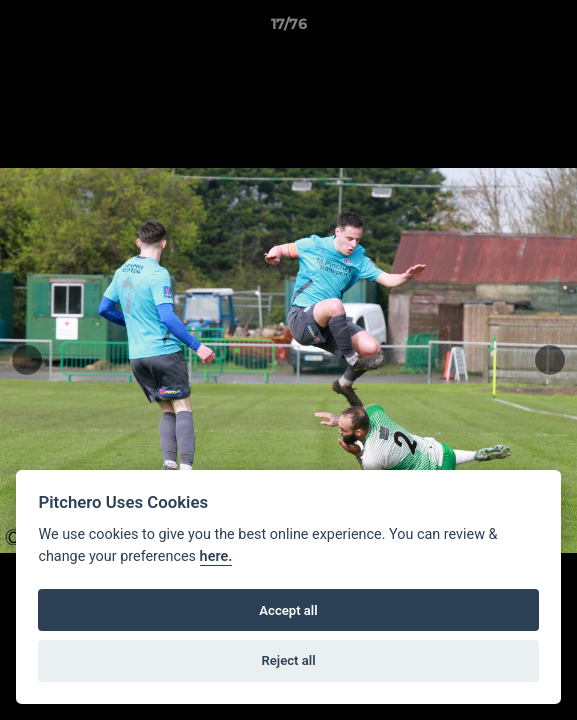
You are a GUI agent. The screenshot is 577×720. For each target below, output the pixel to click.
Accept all (288, 610)
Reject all (288, 660)
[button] (553, 29)
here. (216, 556)
